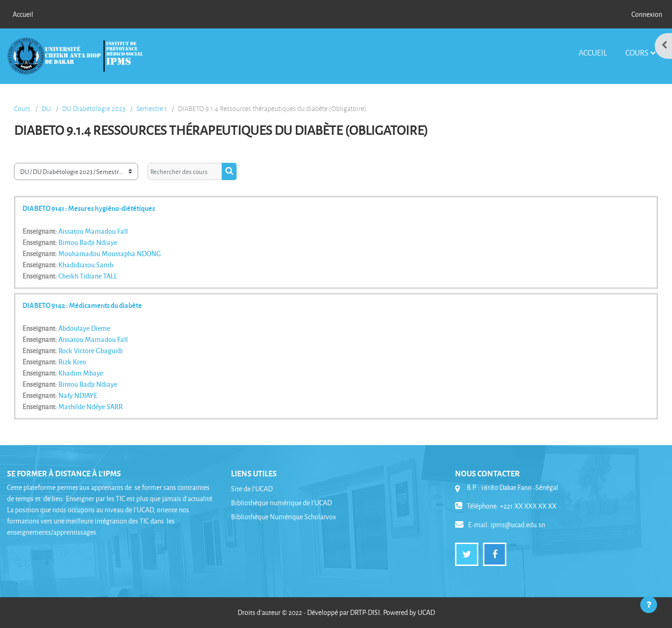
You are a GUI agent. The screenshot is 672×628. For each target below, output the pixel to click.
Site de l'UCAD (252, 489)
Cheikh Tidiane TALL (88, 276)
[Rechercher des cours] (185, 171)
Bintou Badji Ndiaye (88, 242)
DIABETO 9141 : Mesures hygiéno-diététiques (89, 208)
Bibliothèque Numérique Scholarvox (283, 517)
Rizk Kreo (72, 362)
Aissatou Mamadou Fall (93, 231)
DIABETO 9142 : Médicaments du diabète (82, 305)
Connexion (647, 14)
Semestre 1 (151, 109)
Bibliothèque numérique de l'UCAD (281, 503)
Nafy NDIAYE (78, 395)
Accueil (593, 52)
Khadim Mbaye (81, 373)
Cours (637, 52)
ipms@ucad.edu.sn (518, 525)
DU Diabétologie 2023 (94, 109)
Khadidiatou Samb (86, 265)
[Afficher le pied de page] (649, 605)
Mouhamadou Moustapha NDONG (110, 253)
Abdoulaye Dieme (84, 328)
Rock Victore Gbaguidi (91, 350)
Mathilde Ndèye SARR (91, 406)
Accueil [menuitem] (23, 14)
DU (46, 109)
